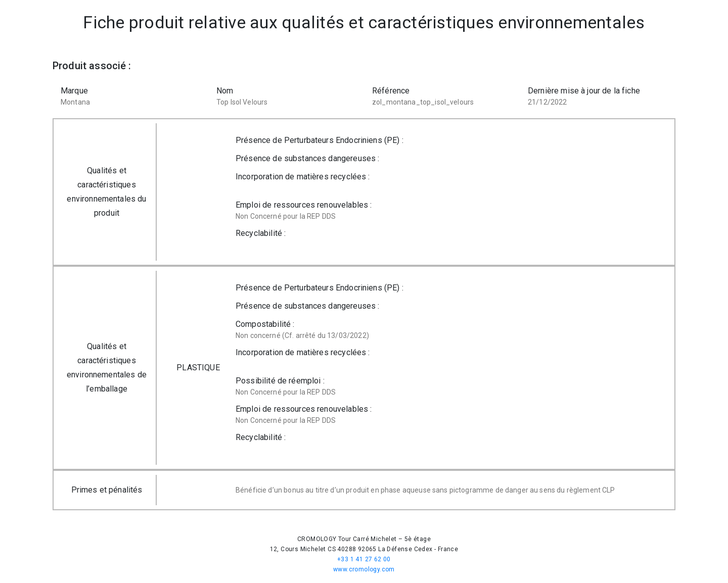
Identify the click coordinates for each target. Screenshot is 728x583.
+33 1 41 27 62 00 (364, 559)
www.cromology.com (364, 569)
